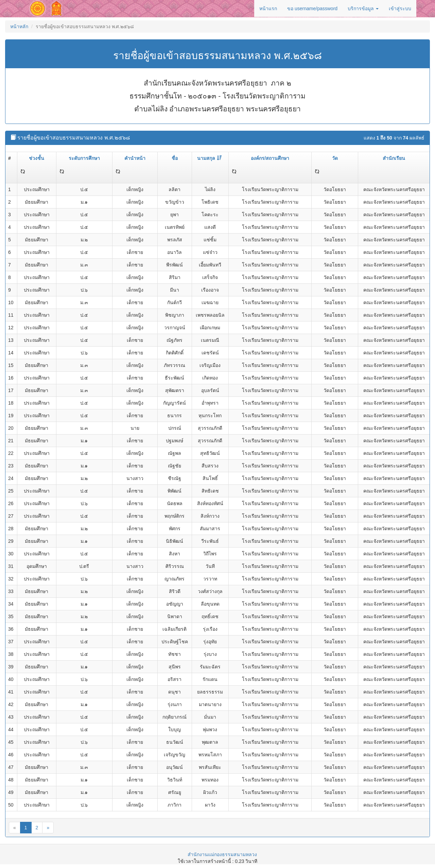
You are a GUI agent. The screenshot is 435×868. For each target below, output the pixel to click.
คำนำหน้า (135, 158)
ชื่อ (175, 158)
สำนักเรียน (394, 158)
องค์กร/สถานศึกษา (270, 158)
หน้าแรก (268, 8)
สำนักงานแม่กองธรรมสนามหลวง (222, 854)
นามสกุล (209, 158)
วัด (335, 158)
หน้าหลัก (19, 26)
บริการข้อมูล (363, 8)
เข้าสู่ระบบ (400, 8)
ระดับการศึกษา (84, 158)
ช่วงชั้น (37, 158)
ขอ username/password (312, 8)
